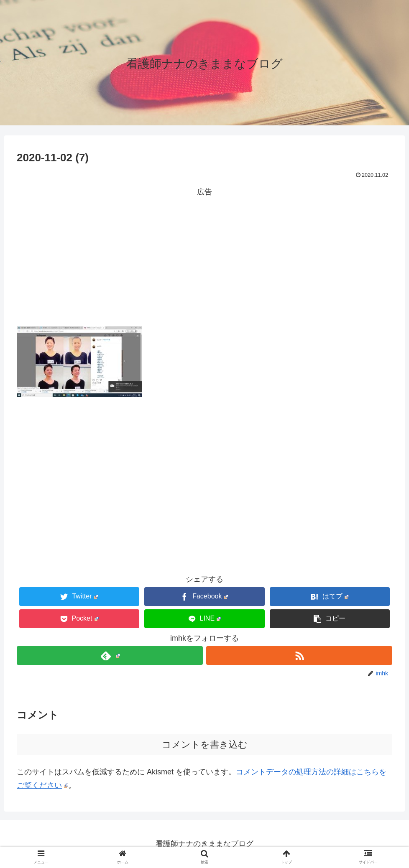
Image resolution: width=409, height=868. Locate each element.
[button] (330, 619)
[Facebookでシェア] (204, 597)
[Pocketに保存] (79, 619)
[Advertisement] (204, 257)
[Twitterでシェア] (79, 597)
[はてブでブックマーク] (330, 597)
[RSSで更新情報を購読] (299, 655)
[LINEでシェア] (204, 619)
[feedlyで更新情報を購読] (110, 655)
